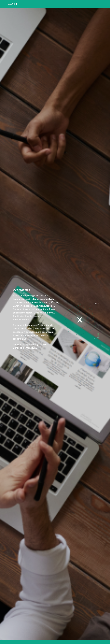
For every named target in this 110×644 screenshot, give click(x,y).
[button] (101, 4)
